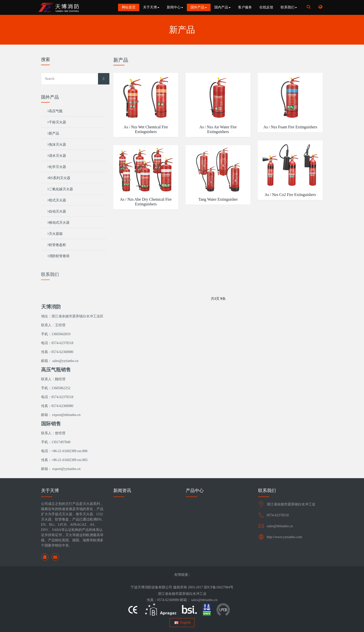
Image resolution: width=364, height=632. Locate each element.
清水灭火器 (57, 156)
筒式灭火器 (57, 200)
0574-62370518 (278, 515)
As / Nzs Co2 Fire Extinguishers (290, 195)
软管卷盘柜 (57, 245)
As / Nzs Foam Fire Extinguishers (290, 127)
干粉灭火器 (57, 122)
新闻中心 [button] (175, 7)
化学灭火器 (57, 167)
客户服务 (245, 7)
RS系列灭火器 (59, 178)
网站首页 (129, 7)
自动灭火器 (57, 211)
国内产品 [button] (222, 7)
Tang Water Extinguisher (218, 199)
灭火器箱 (55, 234)
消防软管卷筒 (59, 256)
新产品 (53, 133)
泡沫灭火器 (57, 145)
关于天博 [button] (151, 7)
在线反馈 (266, 7)
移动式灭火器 (59, 223)
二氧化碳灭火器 (60, 189)
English (182, 622)
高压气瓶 (55, 111)
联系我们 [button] (289, 7)
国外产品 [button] (199, 7)
